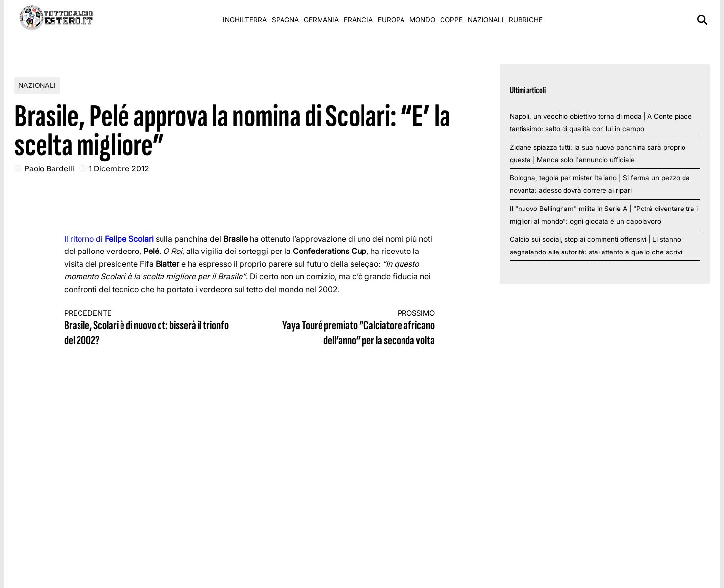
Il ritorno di (109, 239)
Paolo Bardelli (49, 168)
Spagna (285, 20)
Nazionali (486, 20)
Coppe (451, 20)
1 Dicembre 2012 (119, 168)
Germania (321, 20)
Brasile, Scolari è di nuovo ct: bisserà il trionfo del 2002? (148, 329)
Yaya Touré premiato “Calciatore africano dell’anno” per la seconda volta (352, 329)
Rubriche (526, 20)
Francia (358, 20)
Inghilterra (245, 20)
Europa (391, 20)
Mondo (422, 20)
